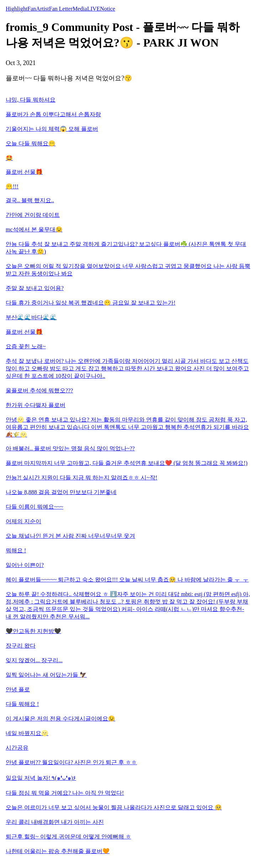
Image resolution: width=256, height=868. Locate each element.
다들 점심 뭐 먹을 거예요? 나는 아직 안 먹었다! (65, 793)
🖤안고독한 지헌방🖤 (33, 631)
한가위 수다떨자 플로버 (36, 405)
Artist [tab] (42, 9)
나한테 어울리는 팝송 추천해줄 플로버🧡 (58, 851)
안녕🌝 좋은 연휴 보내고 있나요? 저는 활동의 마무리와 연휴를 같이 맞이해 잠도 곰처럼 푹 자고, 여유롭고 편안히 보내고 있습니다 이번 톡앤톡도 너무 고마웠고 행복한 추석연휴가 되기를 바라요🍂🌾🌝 (127, 427)
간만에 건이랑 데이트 (33, 215)
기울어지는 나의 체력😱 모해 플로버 (52, 129)
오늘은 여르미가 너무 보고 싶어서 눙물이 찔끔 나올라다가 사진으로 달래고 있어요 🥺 (114, 807)
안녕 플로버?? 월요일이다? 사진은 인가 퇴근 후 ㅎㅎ (71, 762)
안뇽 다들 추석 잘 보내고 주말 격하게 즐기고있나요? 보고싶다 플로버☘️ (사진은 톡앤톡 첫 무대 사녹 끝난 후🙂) (126, 248)
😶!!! (12, 186)
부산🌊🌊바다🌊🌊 (31, 317)
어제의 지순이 (23, 521)
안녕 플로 (18, 689)
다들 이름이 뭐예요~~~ (34, 507)
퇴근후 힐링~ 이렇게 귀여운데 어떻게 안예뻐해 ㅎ (68, 837)
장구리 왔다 (21, 646)
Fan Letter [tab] (61, 9)
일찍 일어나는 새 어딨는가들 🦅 (46, 675)
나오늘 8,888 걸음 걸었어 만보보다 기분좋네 (61, 492)
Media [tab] (80, 9)
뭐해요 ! (16, 550)
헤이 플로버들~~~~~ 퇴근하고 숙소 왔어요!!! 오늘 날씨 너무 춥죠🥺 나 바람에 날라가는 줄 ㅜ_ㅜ (127, 580)
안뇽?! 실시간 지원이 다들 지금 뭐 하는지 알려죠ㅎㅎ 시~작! (81, 478)
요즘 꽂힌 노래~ (26, 346)
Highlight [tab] (17, 9)
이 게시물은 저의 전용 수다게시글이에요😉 (60, 719)
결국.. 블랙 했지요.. (30, 200)
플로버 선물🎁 (24, 172)
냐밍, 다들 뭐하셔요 (31, 100)
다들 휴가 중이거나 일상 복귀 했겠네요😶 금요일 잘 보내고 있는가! (90, 303)
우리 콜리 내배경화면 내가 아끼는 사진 (55, 822)
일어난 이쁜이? (25, 565)
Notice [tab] (108, 9)
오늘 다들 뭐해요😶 (31, 143)
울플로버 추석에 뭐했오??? (39, 390)
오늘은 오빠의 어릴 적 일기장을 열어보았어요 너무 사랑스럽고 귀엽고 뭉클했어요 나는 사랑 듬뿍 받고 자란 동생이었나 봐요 (128, 270)
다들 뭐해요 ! (22, 704)
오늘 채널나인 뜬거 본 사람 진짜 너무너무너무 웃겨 (70, 536)
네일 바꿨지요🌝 (27, 733)
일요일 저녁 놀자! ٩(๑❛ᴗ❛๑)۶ (41, 778)
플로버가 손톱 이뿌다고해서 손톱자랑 (53, 114)
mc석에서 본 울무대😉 (34, 229)
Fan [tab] (32, 9)
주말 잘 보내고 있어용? (35, 288)
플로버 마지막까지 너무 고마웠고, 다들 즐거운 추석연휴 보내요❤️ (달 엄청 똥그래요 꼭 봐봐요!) (127, 463)
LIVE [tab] (94, 9)
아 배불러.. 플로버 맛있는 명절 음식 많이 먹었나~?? (70, 448)
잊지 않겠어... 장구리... (34, 660)
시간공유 (17, 748)
